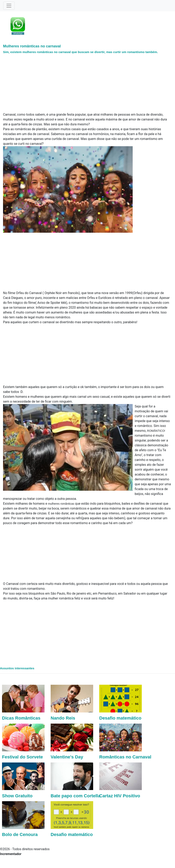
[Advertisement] (77, 84)
